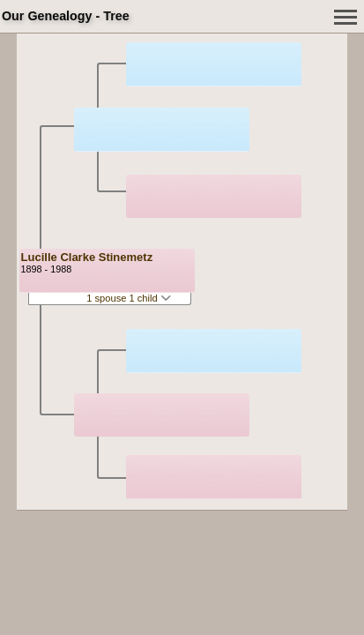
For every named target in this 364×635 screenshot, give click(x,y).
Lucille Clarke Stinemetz (87, 257)
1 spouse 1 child (129, 298)
